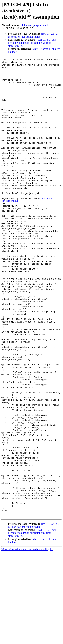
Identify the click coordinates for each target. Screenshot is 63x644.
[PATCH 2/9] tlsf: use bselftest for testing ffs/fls (34, 35)
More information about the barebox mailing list (27, 641)
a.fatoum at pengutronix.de (35, 25)
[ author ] (13, 52)
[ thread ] (45, 49)
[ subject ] (56, 49)
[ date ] (36, 49)
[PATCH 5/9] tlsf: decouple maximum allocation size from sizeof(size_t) (32, 43)
